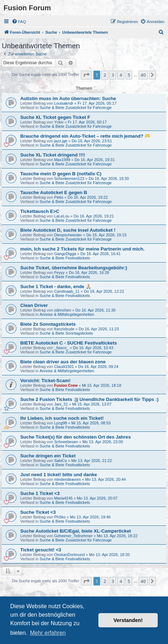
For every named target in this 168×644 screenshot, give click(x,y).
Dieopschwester (68, 235)
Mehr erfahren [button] (48, 633)
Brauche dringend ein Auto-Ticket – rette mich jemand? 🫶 (85, 136)
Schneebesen (66, 442)
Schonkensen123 (69, 178)
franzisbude (64, 329)
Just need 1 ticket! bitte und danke (59, 475)
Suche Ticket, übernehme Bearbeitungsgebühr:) (74, 268)
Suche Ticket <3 (38, 512)
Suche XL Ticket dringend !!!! (53, 155)
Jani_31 (61, 404)
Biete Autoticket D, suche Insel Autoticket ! (68, 230)
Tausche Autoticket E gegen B (54, 192)
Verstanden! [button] (128, 620)
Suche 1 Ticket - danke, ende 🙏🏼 (56, 287)
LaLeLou (62, 216)
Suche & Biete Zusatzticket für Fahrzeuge (75, 108)
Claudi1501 (64, 367)
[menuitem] (19, 22)
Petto (59, 197)
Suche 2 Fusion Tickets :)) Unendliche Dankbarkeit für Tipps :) (89, 399)
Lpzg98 (60, 423)
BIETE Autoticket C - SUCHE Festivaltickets (69, 343)
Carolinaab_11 (67, 291)
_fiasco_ (61, 348)
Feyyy (59, 273)
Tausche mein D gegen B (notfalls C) (61, 174)
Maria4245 (63, 498)
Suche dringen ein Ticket (48, 456)
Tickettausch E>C (40, 211)
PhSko (60, 517)
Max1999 (62, 160)
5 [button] (129, 75)
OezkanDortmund (69, 555)
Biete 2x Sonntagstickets (48, 324)
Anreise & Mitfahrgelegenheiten (67, 314)
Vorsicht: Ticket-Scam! (45, 381)
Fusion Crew (66, 385)
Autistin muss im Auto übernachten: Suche (68, 98)
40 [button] (143, 75)
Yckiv (59, 122)
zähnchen (63, 310)
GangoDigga (65, 254)
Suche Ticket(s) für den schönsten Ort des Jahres (75, 437)
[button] (86, 75)
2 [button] (105, 75)
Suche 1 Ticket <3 (40, 493)
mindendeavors (67, 479)
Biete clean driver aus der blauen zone (63, 362)
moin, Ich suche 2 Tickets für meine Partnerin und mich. (82, 249)
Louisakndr (64, 103)
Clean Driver (34, 305)
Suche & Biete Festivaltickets (65, 258)
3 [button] (113, 75)
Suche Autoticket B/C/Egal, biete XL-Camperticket (76, 531)
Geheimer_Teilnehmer (73, 536)
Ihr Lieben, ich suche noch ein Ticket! (62, 418)
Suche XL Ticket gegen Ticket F (55, 117)
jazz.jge (61, 141)
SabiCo (60, 461)
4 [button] (121, 75)
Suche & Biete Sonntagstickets (66, 333)
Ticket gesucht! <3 (41, 550)
